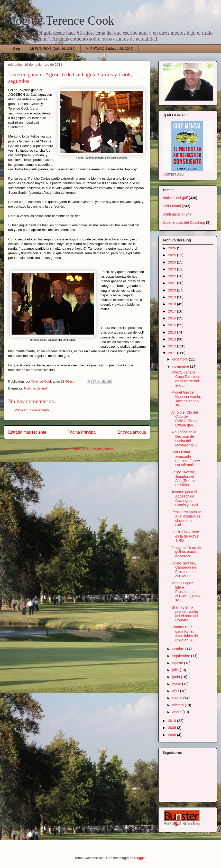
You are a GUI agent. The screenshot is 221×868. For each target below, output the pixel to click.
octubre (179, 649)
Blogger (140, 858)
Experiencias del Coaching (184, 222)
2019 (173, 297)
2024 (173, 262)
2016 (173, 318)
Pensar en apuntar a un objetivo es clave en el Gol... (186, 518)
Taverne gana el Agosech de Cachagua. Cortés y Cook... (186, 498)
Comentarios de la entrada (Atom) (88, 449)
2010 (173, 721)
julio (176, 670)
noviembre (181, 366)
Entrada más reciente (27, 432)
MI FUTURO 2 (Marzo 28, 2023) (110, 49)
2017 (173, 311)
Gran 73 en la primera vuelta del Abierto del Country (185, 614)
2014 (173, 332)
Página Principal (82, 432)
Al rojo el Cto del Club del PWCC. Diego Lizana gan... (185, 419)
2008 (173, 735)
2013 (173, 339)
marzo (178, 698)
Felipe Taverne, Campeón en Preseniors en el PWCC (184, 570)
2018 (173, 304)
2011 (173, 353)
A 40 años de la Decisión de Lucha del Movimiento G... (186, 438)
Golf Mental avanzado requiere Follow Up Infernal (186, 459)
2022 (173, 276)
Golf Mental (172, 206)
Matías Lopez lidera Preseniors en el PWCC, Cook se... (186, 592)
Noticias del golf (36, 388)
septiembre (182, 656)
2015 (173, 325)
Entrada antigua (132, 432)
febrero (178, 705)
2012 (173, 346)
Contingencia (173, 214)
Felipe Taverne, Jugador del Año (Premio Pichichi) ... (184, 479)
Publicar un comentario (32, 410)
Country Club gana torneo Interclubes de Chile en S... (185, 633)
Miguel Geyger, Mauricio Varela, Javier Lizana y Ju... (186, 399)
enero (177, 712)
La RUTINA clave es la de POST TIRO (185, 536)
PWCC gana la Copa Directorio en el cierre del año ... (186, 379)
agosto (178, 663)
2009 (173, 728)
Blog (17, 49)
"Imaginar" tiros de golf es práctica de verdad (186, 552)
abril (176, 691)
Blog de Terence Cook (59, 20)
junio (176, 677)
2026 (173, 248)
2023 (173, 269)
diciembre (181, 359)
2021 (173, 283)
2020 (173, 290)
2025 (173, 255)
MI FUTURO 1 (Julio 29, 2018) (53, 49)
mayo (177, 684)
